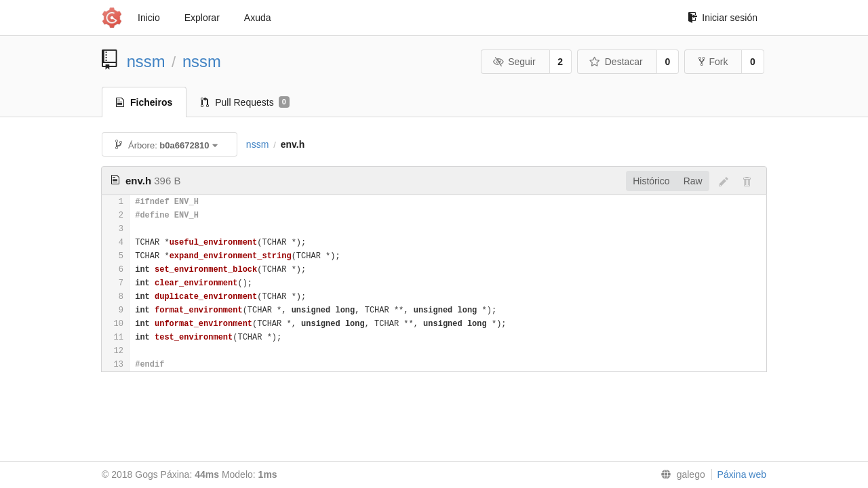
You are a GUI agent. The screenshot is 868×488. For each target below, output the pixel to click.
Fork (713, 62)
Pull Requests (245, 102)
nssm (146, 61)
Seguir (514, 62)
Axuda (258, 18)
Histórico (651, 181)
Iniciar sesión (723, 18)
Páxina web (742, 474)
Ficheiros (144, 102)
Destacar (616, 62)
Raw (693, 181)
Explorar (202, 18)
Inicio (149, 18)
